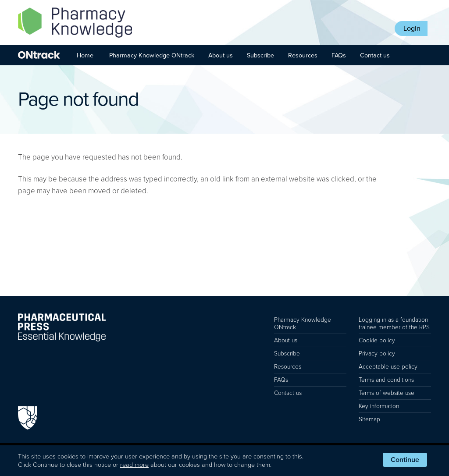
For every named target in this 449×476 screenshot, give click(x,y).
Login (412, 28)
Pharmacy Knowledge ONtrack (152, 55)
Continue (405, 460)
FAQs (339, 55)
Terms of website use (387, 393)
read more (134, 465)
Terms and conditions (386, 380)
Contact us (375, 55)
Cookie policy (377, 340)
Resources (303, 55)
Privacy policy (377, 353)
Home (85, 55)
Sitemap (369, 419)
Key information (379, 406)
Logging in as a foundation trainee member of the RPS (394, 323)
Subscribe (260, 55)
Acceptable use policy (388, 367)
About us (221, 55)
